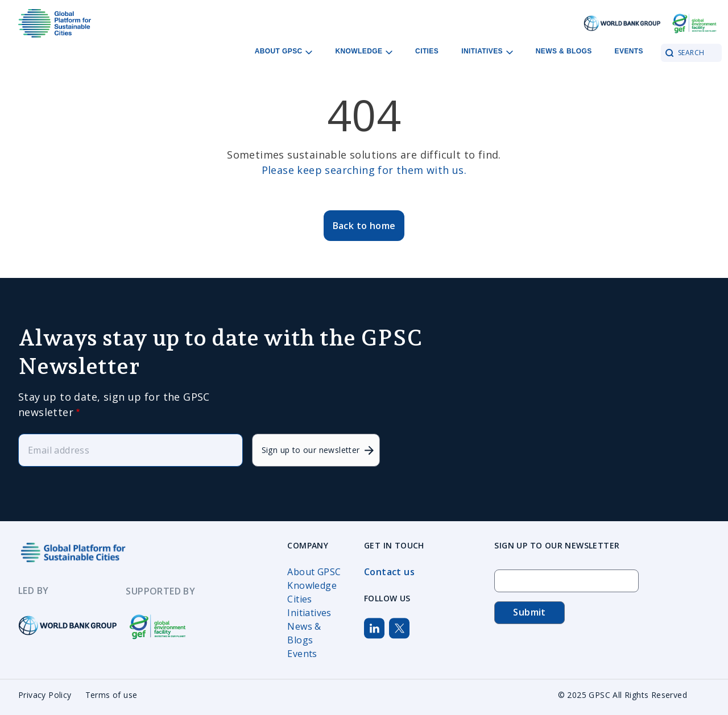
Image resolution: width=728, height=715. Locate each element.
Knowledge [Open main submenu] (364, 51)
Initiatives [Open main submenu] (487, 51)
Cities (427, 51)
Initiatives (309, 613)
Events (629, 51)
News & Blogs (564, 51)
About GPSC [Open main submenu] (284, 51)
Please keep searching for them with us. (364, 170)
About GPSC (314, 572)
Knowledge (312, 585)
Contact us (389, 572)
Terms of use (111, 695)
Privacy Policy (45, 695)
